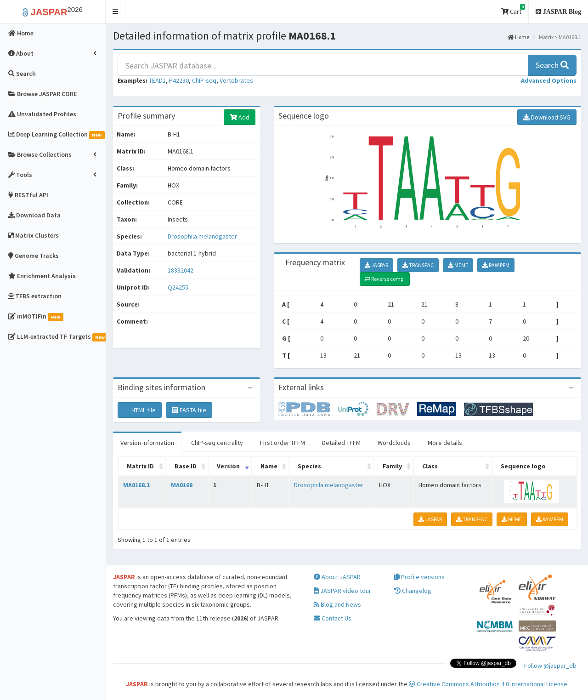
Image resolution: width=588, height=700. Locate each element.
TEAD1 (157, 80)
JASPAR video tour (342, 591)
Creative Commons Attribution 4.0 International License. (489, 684)
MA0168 (182, 485)
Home (518, 37)
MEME (458, 265)
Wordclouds (394, 443)
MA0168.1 (136, 485)
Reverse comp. (385, 279)
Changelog (413, 591)
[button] (116, 12)
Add (240, 117)
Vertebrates (236, 80)
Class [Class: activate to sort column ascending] (430, 466)
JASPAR (376, 265)
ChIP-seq (204, 80)
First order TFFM (283, 443)
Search (552, 65)
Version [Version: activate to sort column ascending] (228, 466)
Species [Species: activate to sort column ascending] (309, 466)
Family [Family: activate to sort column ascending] (392, 466)
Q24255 (179, 287)
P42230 (179, 80)
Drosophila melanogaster (202, 236)
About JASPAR (337, 577)
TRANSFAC (418, 265)
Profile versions (419, 577)
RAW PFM (496, 265)
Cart (513, 10)
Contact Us (333, 618)
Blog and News (337, 604)
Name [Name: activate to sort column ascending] (269, 466)
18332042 (181, 270)
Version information (147, 443)
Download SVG (547, 117)
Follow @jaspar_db (550, 666)
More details (445, 443)
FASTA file (189, 410)
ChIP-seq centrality (217, 443)
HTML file (140, 410)
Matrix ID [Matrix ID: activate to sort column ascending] (140, 466)
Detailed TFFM (341, 443)
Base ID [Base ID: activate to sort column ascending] (186, 466)
